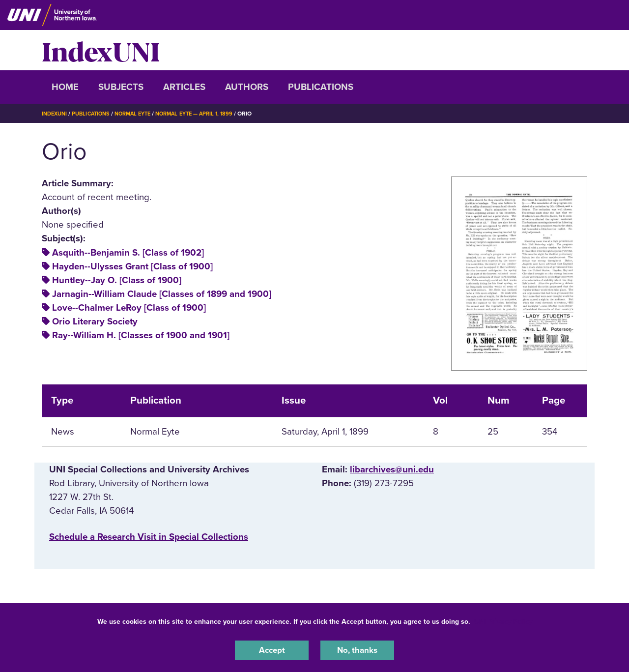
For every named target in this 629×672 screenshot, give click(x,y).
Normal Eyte (141, 114)
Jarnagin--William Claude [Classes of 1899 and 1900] (162, 294)
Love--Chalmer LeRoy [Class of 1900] (129, 308)
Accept (272, 649)
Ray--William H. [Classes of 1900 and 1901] (141, 335)
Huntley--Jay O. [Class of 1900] (117, 280)
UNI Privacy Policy (503, 620)
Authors (247, 87)
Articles (184, 87)
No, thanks (357, 649)
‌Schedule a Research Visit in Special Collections (149, 537)
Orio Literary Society (95, 321)
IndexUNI (101, 50)
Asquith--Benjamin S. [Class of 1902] (128, 253)
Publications (321, 87)
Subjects (121, 87)
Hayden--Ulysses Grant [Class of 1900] (132, 266)
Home (65, 87)
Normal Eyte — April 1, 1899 (208, 114)
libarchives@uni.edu (392, 469)
